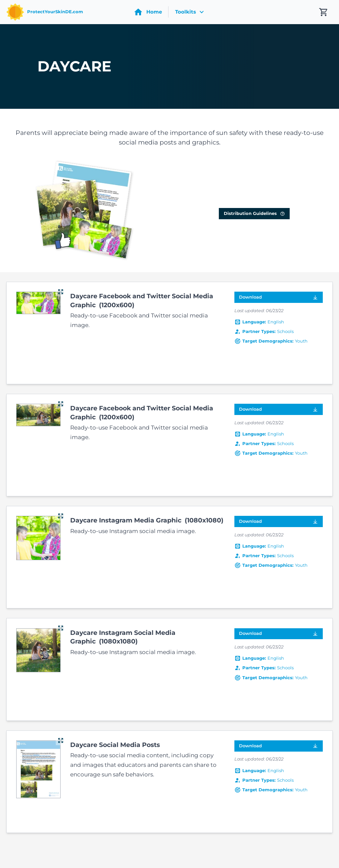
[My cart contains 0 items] (324, 12)
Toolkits (190, 12)
